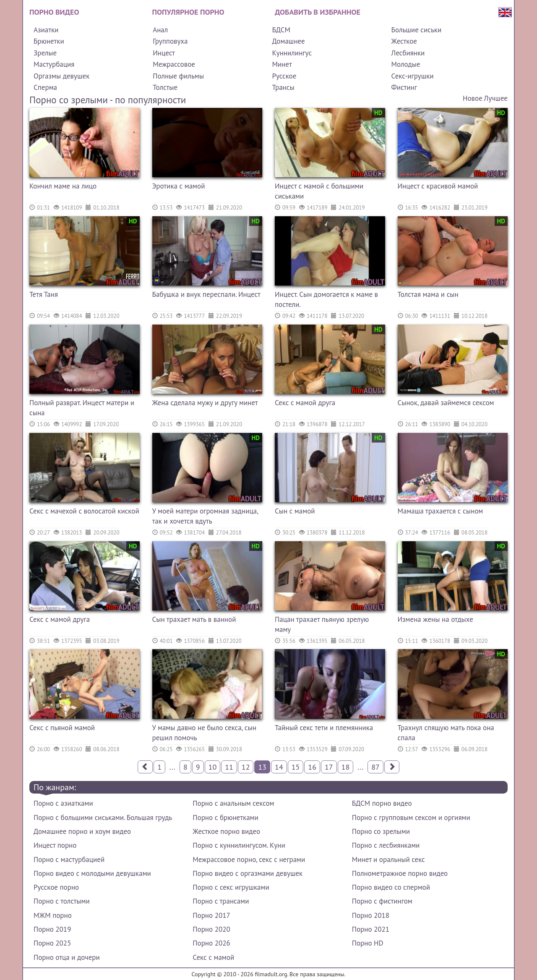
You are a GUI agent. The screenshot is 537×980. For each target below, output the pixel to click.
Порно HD (368, 943)
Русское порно (56, 887)
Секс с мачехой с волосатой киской (84, 511)
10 (213, 767)
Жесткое (404, 41)
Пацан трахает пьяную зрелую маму (322, 624)
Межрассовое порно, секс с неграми (249, 859)
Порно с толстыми (62, 901)
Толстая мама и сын (428, 294)
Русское (284, 76)
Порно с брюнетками (225, 818)
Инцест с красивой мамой (438, 186)
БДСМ (281, 30)
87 (375, 767)
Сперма (45, 87)
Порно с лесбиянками (386, 845)
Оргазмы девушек (61, 76)
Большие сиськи (417, 30)
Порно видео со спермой (391, 887)
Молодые (406, 64)
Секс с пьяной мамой (62, 728)
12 (246, 767)
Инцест (164, 53)
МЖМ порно (53, 915)
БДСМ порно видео (382, 803)
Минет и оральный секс (388, 859)
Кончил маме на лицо (63, 186)
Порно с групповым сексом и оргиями (411, 818)
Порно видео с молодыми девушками (92, 873)
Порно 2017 (211, 915)
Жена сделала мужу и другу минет (205, 403)
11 (229, 767)
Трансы (283, 87)
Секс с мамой (213, 957)
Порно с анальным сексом (233, 803)
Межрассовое (174, 64)
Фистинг (404, 87)
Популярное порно (188, 12)
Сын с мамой (295, 511)
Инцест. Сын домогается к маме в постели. (326, 299)
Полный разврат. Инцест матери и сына (82, 408)
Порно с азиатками (63, 803)
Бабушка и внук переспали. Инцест (206, 294)
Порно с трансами (221, 901)
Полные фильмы (178, 76)
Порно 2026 (211, 943)
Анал (160, 30)
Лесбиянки (408, 53)
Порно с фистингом (382, 901)
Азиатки (46, 30)
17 (329, 767)
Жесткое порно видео (226, 831)
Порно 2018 (371, 915)
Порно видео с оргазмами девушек (248, 873)
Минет (282, 64)
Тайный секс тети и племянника (324, 728)
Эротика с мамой (179, 186)
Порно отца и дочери (67, 957)
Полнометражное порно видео (400, 873)
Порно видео (54, 12)
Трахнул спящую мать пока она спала (446, 733)
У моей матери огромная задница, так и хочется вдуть (205, 516)
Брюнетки (49, 41)
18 (346, 767)
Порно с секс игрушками (231, 887)
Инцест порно (55, 845)
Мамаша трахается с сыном (441, 511)
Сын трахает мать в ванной (194, 619)
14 (279, 767)
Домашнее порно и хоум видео (82, 831)
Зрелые (45, 53)
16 (312, 767)
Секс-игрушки (413, 76)
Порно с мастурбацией (69, 859)
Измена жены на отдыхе (435, 619)
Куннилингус (292, 53)
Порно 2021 (371, 929)
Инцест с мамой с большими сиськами (319, 191)
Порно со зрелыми (381, 831)
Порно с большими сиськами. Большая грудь (103, 818)
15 (296, 767)
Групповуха (170, 41)
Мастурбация (54, 64)
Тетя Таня (44, 294)
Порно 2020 (211, 929)
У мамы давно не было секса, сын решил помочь (204, 733)
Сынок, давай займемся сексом (446, 403)
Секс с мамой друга (305, 403)
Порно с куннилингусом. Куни (239, 845)
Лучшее (496, 98)
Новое (473, 98)
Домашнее (288, 41)
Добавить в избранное (318, 12)
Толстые (165, 87)
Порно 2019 (52, 929)
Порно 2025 (52, 943)
